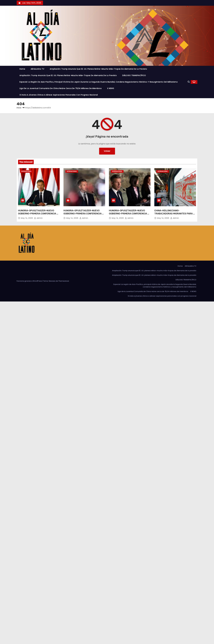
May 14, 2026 (27, 218)
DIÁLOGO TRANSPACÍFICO (134, 75)
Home (22, 69)
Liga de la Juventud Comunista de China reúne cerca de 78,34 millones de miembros (60, 88)
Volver (107, 151)
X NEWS (111, 88)
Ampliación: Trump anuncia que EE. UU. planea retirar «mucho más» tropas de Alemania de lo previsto (98, 69)
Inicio (19, 108)
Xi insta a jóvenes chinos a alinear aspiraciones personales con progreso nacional (59, 95)
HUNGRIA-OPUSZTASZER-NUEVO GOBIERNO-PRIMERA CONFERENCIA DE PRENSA (39, 214)
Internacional (26, 171)
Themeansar (64, 281)
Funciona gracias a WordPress (30, 281)
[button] (189, 82)
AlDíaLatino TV (37, 69)
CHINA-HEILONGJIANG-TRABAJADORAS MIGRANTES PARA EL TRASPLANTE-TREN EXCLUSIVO (175, 214)
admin (38, 218)
